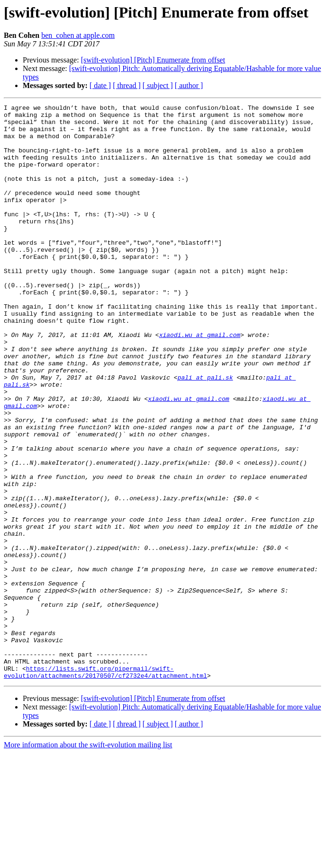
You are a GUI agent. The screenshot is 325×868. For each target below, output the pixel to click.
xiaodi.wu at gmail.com (200, 381)
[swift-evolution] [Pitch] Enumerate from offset (153, 60)
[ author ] (189, 85)
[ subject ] (158, 85)
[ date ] (100, 85)
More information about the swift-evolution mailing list (88, 860)
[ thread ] (127, 85)
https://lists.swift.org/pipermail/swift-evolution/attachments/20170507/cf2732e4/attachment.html (105, 786)
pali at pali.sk (205, 433)
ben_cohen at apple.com (78, 35)
